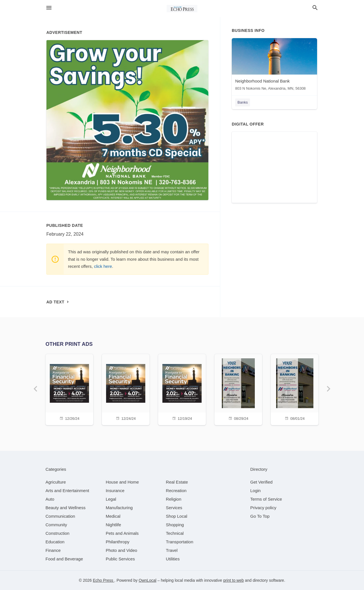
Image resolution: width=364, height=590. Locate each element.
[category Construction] (57, 533)
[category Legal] (111, 499)
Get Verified (261, 482)
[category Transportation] (179, 542)
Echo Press (103, 580)
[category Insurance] (115, 491)
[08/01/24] (295, 389)
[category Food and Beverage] (64, 559)
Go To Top (260, 516)
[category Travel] (172, 550)
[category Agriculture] (56, 482)
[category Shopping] (175, 525)
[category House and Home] (122, 482)
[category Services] (174, 508)
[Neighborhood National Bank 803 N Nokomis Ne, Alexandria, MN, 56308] (274, 66)
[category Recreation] (176, 491)
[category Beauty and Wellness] (66, 508)
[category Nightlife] (113, 525)
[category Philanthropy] (118, 542)
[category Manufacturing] (119, 508)
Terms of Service (266, 499)
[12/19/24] (182, 389)
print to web (233, 580)
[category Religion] (173, 499)
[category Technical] (175, 533)
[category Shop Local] (176, 516)
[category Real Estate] (177, 482)
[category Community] (56, 525)
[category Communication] (60, 516)
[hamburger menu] (49, 8)
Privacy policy (263, 508)
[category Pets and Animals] (122, 533)
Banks (243, 102)
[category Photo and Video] (122, 550)
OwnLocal (148, 580)
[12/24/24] (126, 389)
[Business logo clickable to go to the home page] (182, 9)
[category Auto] (50, 499)
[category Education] (55, 542)
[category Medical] (113, 516)
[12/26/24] (69, 389)
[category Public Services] (120, 559)
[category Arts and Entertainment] (67, 491)
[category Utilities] (173, 559)
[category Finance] (53, 550)
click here (103, 266)
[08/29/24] (238, 389)
